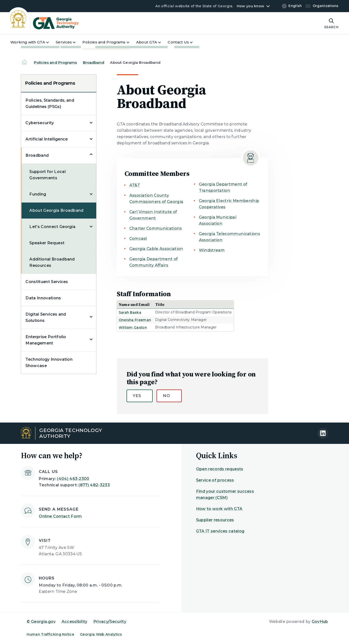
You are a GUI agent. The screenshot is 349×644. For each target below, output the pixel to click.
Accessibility (75, 622)
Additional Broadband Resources (52, 262)
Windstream (212, 250)
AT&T (135, 185)
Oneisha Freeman (135, 320)
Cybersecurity (40, 123)
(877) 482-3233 (94, 485)
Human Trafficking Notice (50, 634)
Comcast (138, 239)
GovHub (320, 622)
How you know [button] (250, 6)
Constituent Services (47, 282)
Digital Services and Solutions (46, 317)
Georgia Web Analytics (101, 634)
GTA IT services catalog (220, 531)
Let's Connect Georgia (52, 227)
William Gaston (133, 327)
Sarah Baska (130, 312)
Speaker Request (47, 243)
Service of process (215, 480)
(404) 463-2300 (73, 479)
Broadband (94, 62)
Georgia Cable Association (156, 249)
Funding (38, 194)
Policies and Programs (55, 62)
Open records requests (220, 469)
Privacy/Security (110, 622)
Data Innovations (43, 298)
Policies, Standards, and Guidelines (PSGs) (50, 103)
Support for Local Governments (47, 175)
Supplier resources (215, 520)
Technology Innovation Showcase (49, 363)
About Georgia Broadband (56, 210)
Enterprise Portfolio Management (46, 340)
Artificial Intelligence (47, 139)
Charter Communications (156, 228)
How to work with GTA (219, 509)
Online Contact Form (60, 516)
